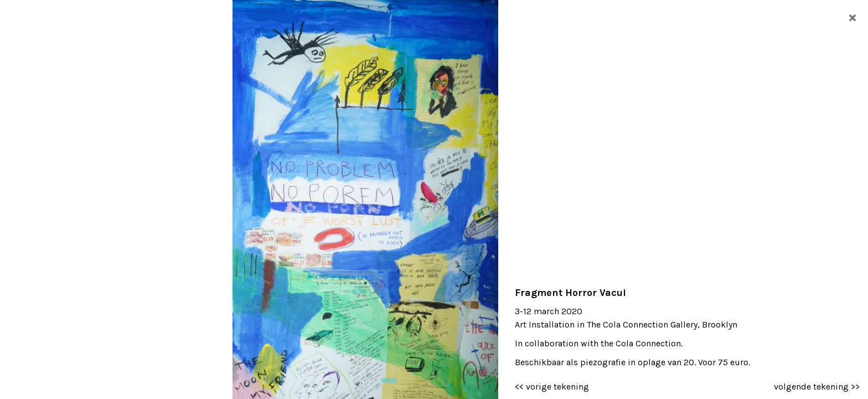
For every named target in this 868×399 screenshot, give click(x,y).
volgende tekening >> (817, 387)
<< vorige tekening (552, 387)
